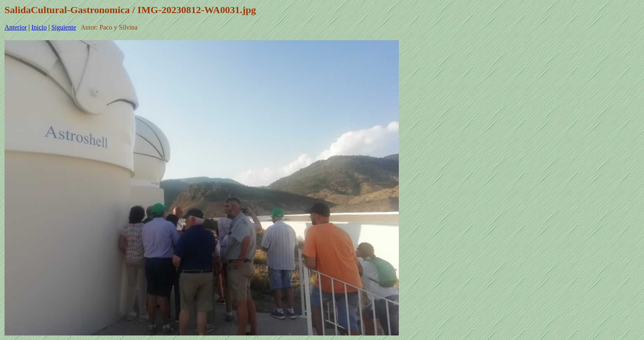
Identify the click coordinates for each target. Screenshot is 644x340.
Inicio (39, 27)
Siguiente (64, 27)
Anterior (16, 27)
